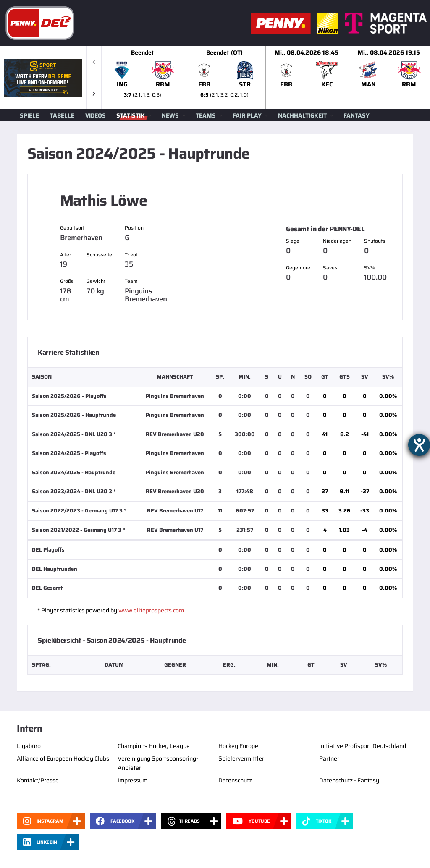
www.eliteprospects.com (151, 610)
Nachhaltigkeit (302, 115)
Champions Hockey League (154, 746)
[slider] (266, 78)
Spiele (29, 115)
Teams (206, 115)
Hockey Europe (238, 746)
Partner (329, 758)
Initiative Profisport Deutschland (363, 746)
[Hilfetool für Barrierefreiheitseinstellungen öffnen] (419, 445)
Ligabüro (29, 746)
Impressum (132, 780)
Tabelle (62, 115)
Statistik (131, 115)
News (170, 115)
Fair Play (247, 115)
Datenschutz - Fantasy (349, 780)
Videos (96, 115)
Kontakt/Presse (38, 780)
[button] (94, 93)
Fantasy (357, 115)
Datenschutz (235, 780)
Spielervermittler (241, 758)
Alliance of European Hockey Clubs (63, 758)
